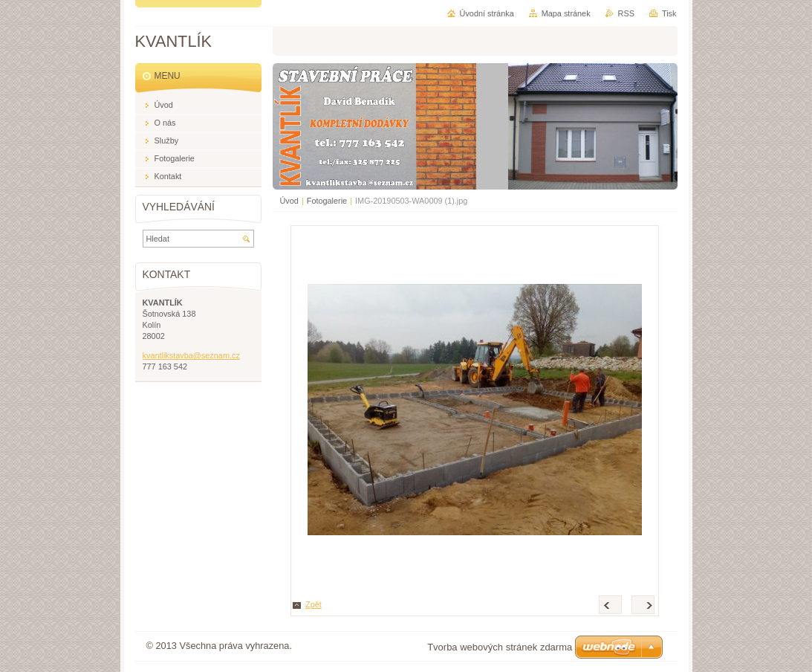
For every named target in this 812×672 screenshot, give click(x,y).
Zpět (314, 604)
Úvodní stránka (487, 13)
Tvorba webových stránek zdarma (500, 647)
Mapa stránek (566, 13)
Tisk (669, 13)
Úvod (289, 201)
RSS (626, 13)
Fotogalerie (327, 201)
